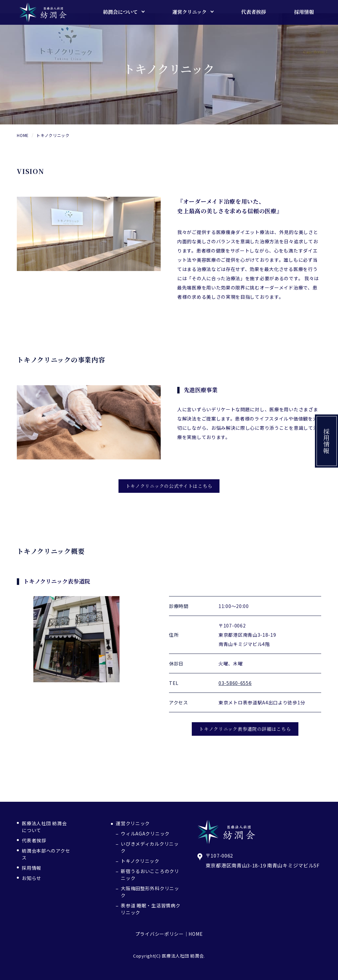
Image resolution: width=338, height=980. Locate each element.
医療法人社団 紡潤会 (183, 956)
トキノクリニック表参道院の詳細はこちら (245, 729)
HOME (196, 934)
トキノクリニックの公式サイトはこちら (169, 486)
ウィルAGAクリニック (145, 833)
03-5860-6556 (235, 683)
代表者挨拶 (34, 840)
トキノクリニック (140, 861)
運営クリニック (133, 823)
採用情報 (327, 441)
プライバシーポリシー (160, 934)
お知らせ (32, 878)
